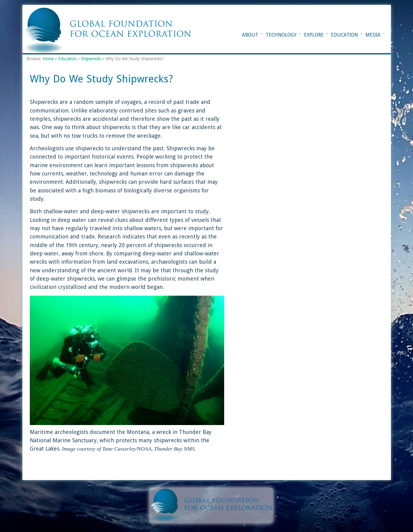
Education (345, 35)
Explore (314, 35)
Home (48, 59)
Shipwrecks (91, 59)
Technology (281, 35)
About (250, 35)
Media (373, 35)
